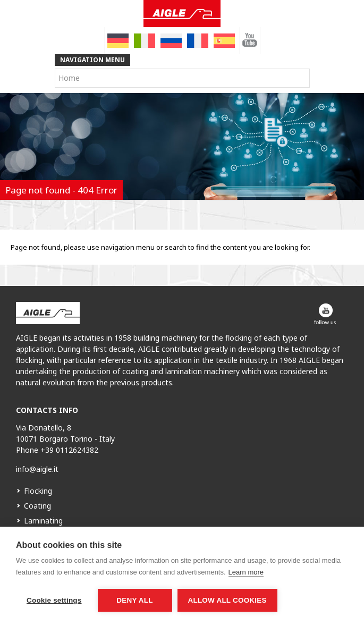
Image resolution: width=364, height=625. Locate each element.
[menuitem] (118, 41)
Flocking (38, 491)
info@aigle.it (37, 469)
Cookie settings (54, 600)
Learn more (246, 572)
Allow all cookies (227, 600)
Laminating (43, 521)
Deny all (134, 600)
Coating (37, 506)
